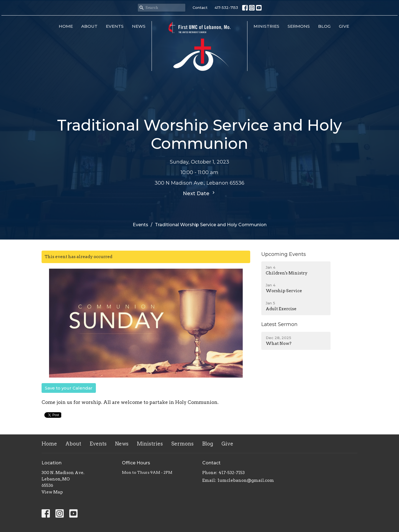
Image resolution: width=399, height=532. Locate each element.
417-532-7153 (226, 7)
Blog (324, 26)
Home (66, 26)
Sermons (299, 26)
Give (344, 26)
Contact (200, 7)
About (89, 26)
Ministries (266, 26)
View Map (52, 492)
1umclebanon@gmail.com (246, 480)
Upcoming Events (284, 254)
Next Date (199, 193)
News (139, 26)
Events (115, 26)
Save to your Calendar (69, 388)
